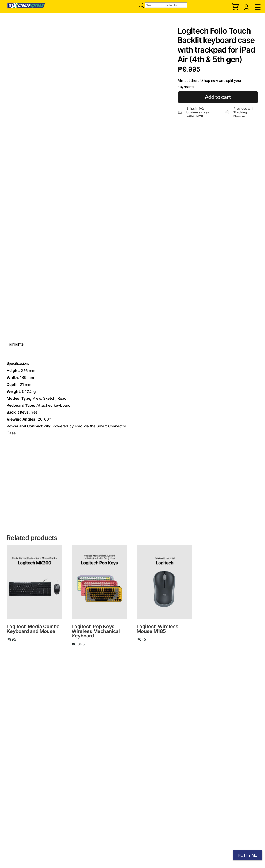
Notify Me (248, 855)
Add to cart (218, 97)
